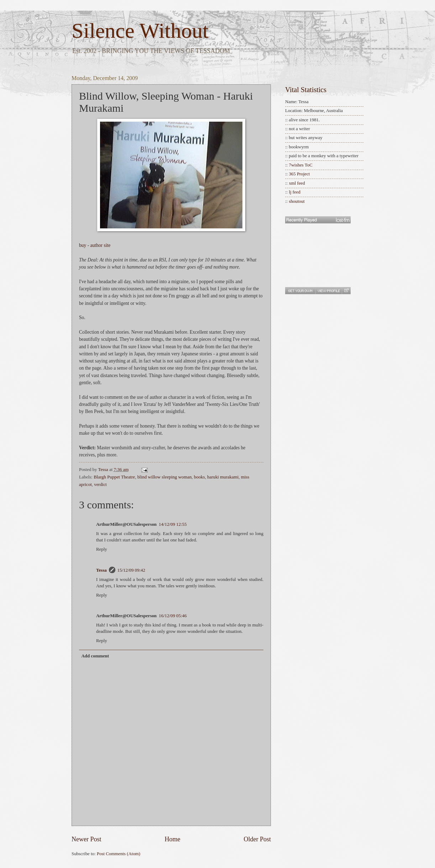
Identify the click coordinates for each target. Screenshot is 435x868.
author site (101, 245)
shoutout (297, 201)
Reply (102, 549)
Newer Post (87, 839)
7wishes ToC (300, 165)
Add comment (95, 656)
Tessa (101, 570)
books (200, 477)
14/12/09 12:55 (173, 524)
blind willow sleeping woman (165, 477)
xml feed (297, 183)
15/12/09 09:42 (131, 570)
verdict (100, 485)
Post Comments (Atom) (119, 854)
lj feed (295, 192)
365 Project (299, 174)
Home (172, 839)
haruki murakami (223, 477)
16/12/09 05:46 (173, 616)
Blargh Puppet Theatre (114, 477)
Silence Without (140, 31)
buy (83, 245)
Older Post (257, 839)
